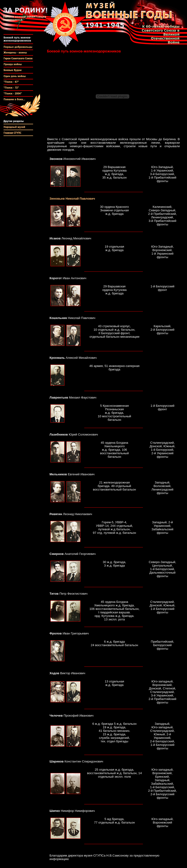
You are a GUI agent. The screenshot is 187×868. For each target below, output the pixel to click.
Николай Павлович (72, 199)
